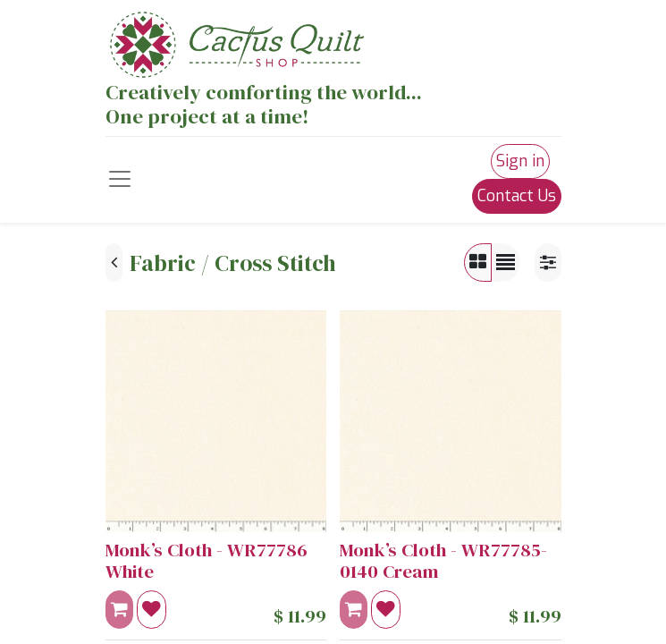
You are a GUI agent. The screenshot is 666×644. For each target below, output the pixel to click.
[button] (152, 610)
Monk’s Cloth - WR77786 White (207, 561)
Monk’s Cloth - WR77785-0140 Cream (443, 561)
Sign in (520, 161)
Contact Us (517, 196)
